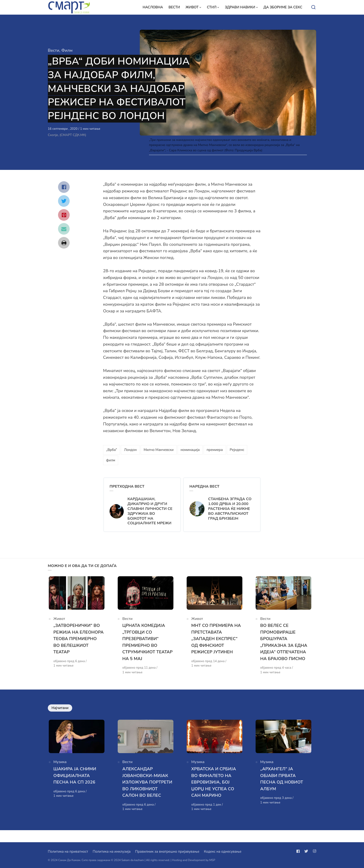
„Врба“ (112, 450)
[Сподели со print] (64, 243)
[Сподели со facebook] (64, 187)
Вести (54, 50)
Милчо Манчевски (159, 450)
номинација (190, 450)
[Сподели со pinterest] (64, 215)
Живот (59, 621)
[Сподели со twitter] (64, 201)
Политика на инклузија (112, 852)
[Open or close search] (313, 7)
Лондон (130, 450)
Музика (60, 767)
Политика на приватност (68, 852)
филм (111, 460)
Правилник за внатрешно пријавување (167, 852)
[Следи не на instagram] (314, 851)
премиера (215, 450)
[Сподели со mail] (64, 229)
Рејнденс (237, 450)
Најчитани (60, 711)
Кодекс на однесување (223, 852)
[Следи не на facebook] (299, 851)
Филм (67, 50)
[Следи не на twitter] (306, 851)
